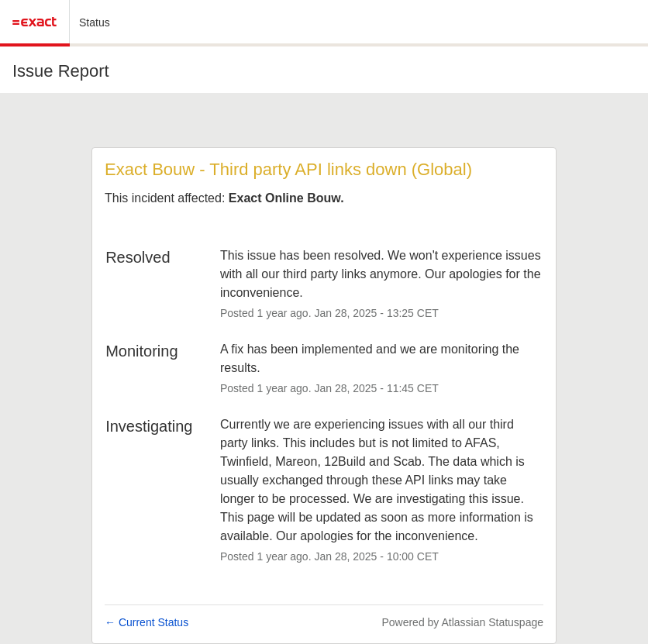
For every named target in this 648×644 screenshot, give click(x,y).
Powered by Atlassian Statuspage (462, 622)
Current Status (146, 622)
